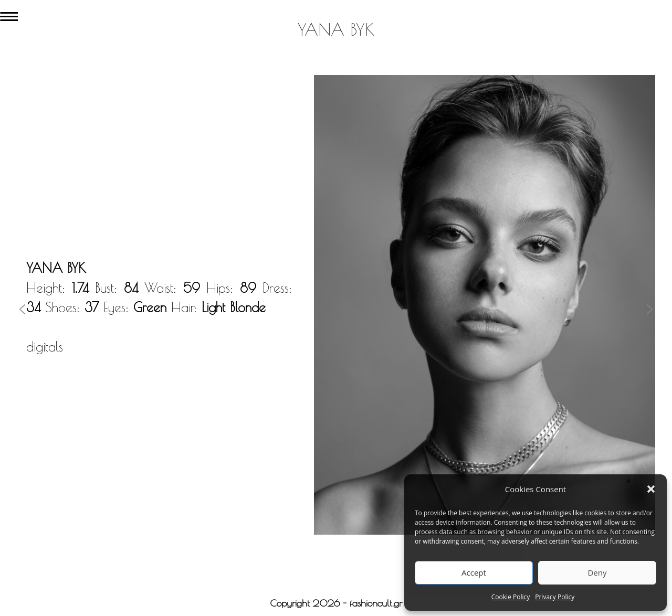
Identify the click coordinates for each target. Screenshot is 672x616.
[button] (651, 489)
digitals (45, 347)
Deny (597, 572)
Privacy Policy (555, 597)
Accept (474, 572)
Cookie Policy (511, 597)
